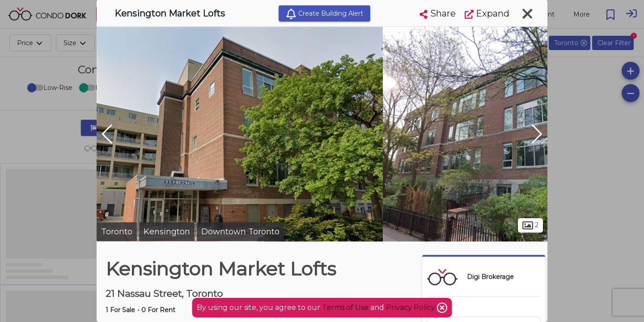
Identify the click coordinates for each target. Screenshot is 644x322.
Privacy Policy (411, 307)
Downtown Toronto (240, 232)
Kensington (167, 232)
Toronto (117, 232)
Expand (487, 13)
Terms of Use (345, 307)
